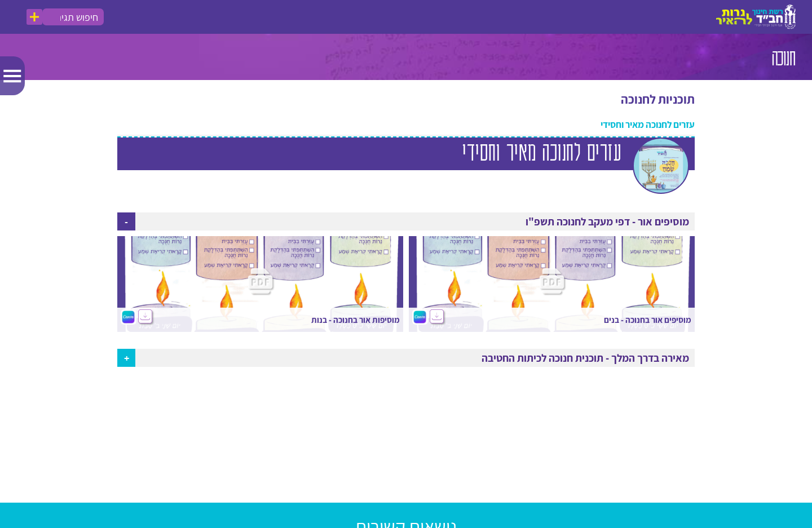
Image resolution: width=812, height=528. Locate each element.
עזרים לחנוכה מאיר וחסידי (648, 125)
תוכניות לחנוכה (658, 100)
